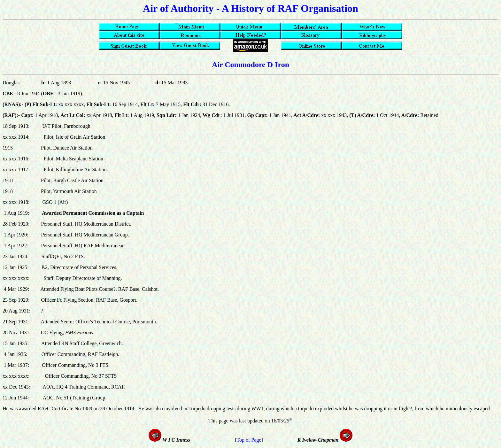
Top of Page (249, 440)
